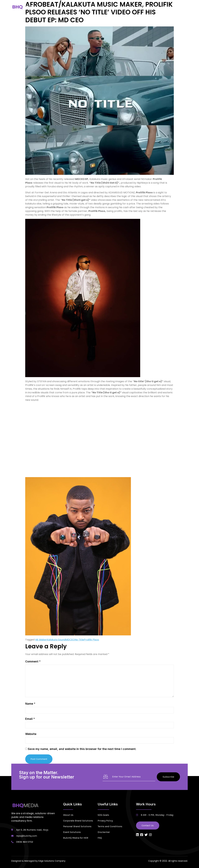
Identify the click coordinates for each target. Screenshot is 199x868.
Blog (166, 7)
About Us (96, 7)
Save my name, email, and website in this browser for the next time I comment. (82, 749)
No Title (79, 640)
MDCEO (70, 640)
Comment (33, 661)
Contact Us (179, 7)
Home (83, 7)
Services (110, 7)
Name (30, 704)
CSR (157, 7)
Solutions (126, 7)
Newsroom (144, 7)
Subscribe (168, 777)
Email (30, 719)
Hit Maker (41, 640)
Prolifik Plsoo (91, 640)
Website (31, 734)
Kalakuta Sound (56, 640)
